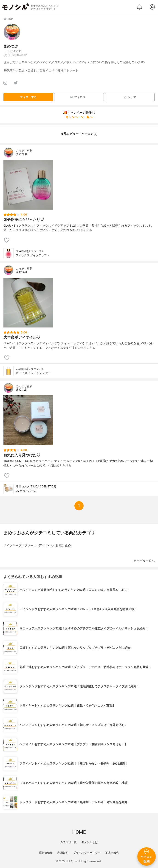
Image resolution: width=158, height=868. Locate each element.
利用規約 (63, 853)
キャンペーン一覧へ (79, 117)
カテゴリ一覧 (68, 842)
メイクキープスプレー (18, 545)
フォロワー (79, 97)
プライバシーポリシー (87, 853)
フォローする (28, 97)
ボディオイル (45, 545)
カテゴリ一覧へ (144, 561)
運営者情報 (46, 853)
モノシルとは (90, 842)
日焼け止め (63, 545)
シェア (130, 97)
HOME (79, 832)
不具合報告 (112, 853)
